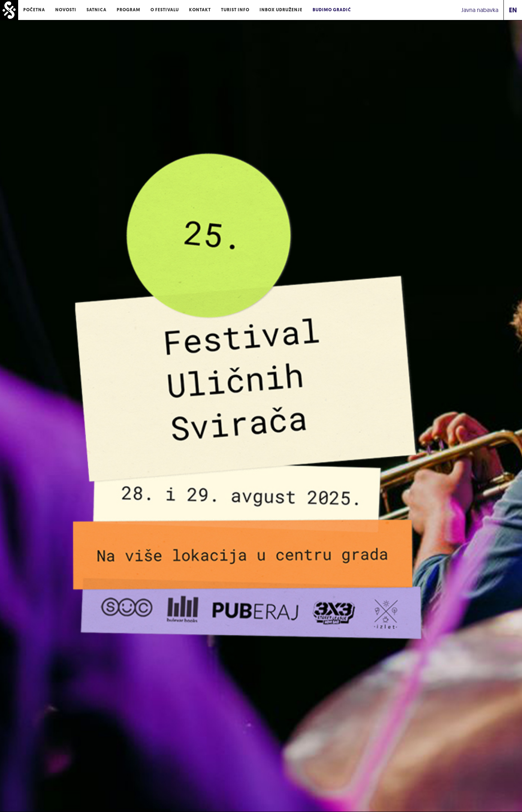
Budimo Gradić (332, 10)
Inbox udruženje (281, 10)
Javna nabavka (480, 10)
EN (513, 10)
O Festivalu (165, 10)
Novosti (66, 10)
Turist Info (235, 10)
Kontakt (200, 10)
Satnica (97, 10)
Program (129, 10)
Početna (34, 10)
